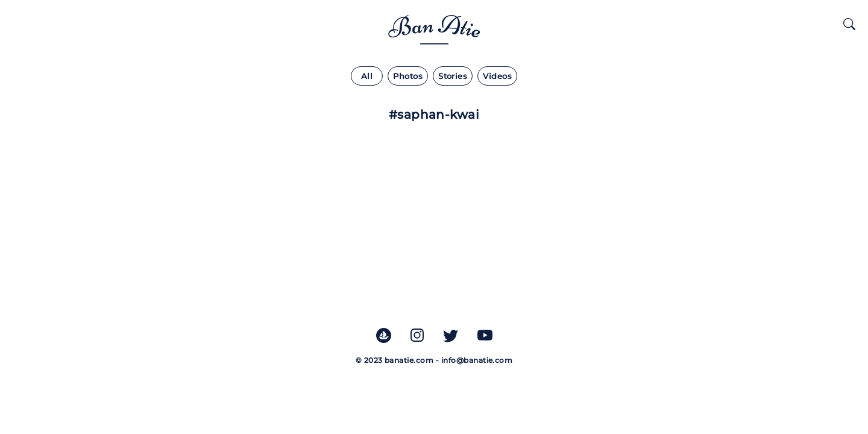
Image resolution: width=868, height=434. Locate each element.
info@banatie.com (477, 360)
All (367, 76)
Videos (497, 76)
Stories (453, 76)
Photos (408, 76)
